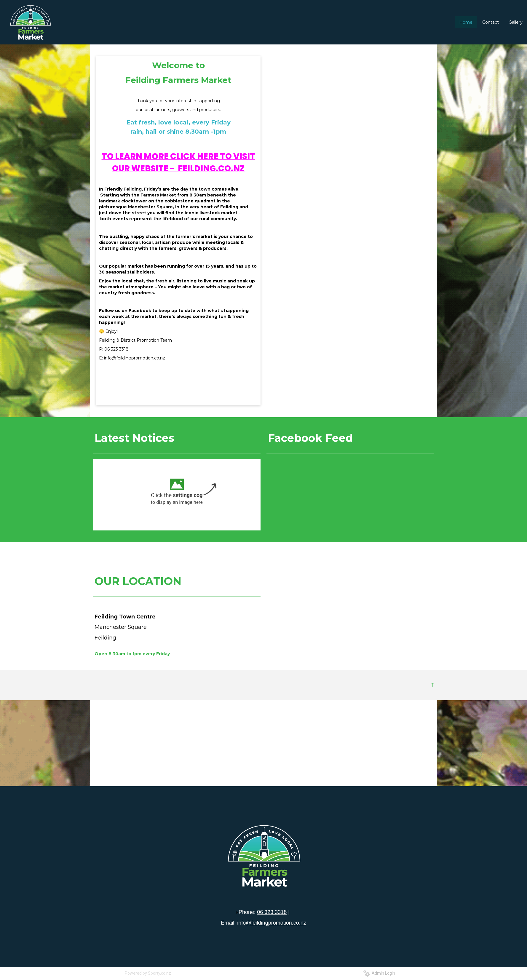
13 (377, 165)
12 (372, 165)
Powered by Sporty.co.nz (148, 973)
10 (362, 165)
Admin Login (379, 973)
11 (367, 165)
